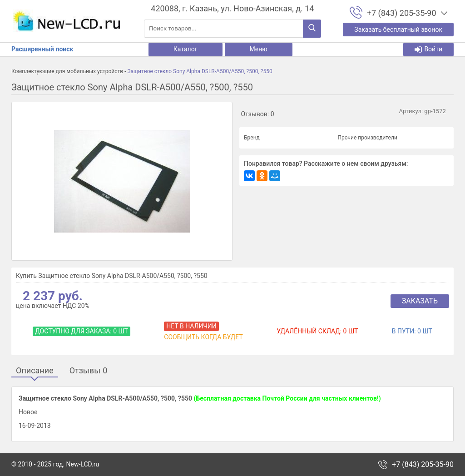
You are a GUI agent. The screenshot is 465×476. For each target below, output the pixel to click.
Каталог (186, 49)
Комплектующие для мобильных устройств (67, 71)
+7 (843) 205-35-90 (423, 465)
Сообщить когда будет (203, 337)
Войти (428, 49)
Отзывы (89, 371)
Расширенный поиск (42, 49)
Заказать (420, 301)
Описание (35, 371)
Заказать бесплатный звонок (398, 30)
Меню (259, 49)
